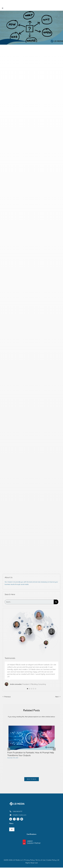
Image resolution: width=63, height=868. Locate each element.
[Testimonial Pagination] (27, 689)
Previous (7, 697)
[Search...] (29, 602)
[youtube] (22, 819)
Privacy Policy (29, 860)
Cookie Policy (51, 860)
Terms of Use (40, 860)
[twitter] (18, 819)
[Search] (56, 602)
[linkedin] (11, 819)
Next (57, 697)
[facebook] (14, 819)
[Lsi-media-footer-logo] (17, 803)
